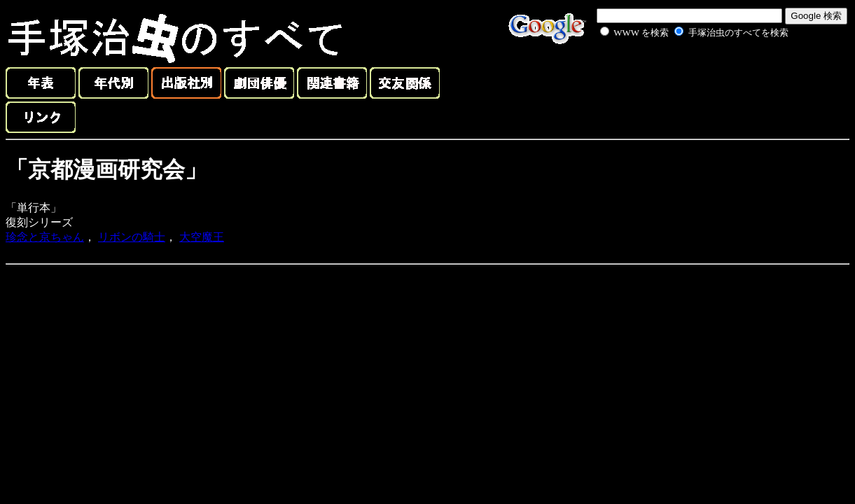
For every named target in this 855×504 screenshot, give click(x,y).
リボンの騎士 (132, 237)
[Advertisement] (679, 73)
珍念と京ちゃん (45, 237)
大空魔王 (202, 237)
